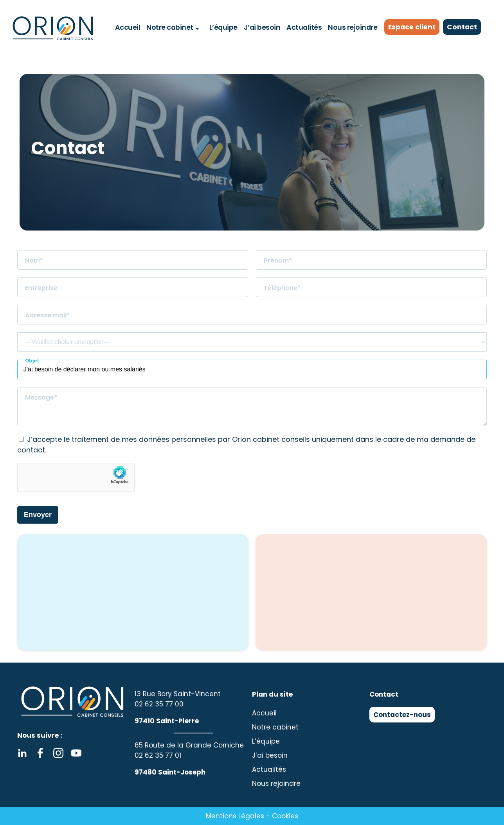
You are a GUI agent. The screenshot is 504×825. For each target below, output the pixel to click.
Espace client (413, 27)
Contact (464, 27)
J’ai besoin (262, 27)
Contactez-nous (402, 715)
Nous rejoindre (351, 27)
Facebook (40, 753)
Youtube (76, 753)
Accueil (129, 27)
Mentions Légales (235, 816)
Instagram (58, 753)
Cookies (285, 816)
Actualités (303, 27)
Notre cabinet (171, 27)
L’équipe (224, 27)
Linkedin (22, 753)
